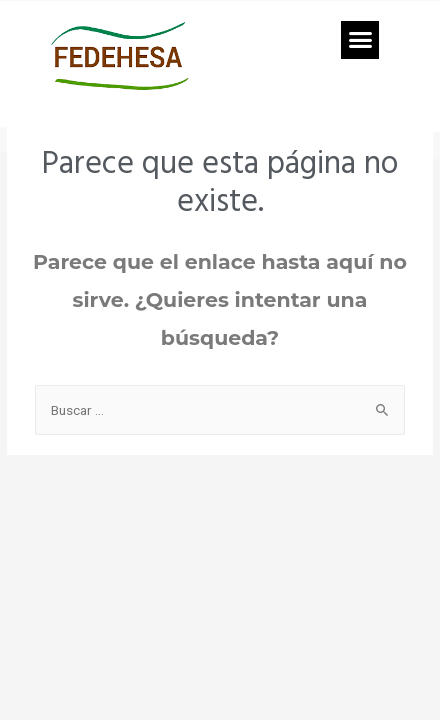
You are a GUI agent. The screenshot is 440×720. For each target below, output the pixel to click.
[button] (360, 40)
